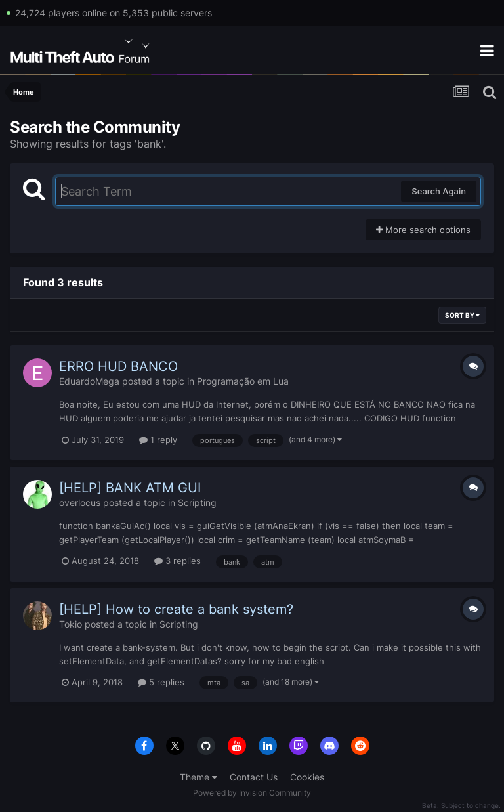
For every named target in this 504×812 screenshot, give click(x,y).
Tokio (71, 624)
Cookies (307, 777)
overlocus (80, 502)
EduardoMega (89, 381)
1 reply (158, 440)
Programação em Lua (243, 381)
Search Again (439, 191)
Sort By (462, 315)
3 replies (178, 561)
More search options (423, 230)
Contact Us (254, 777)
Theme (199, 777)
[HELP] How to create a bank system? (176, 609)
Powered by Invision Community (252, 793)
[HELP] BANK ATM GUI (130, 488)
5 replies (161, 682)
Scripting (197, 502)
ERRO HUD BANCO (118, 366)
